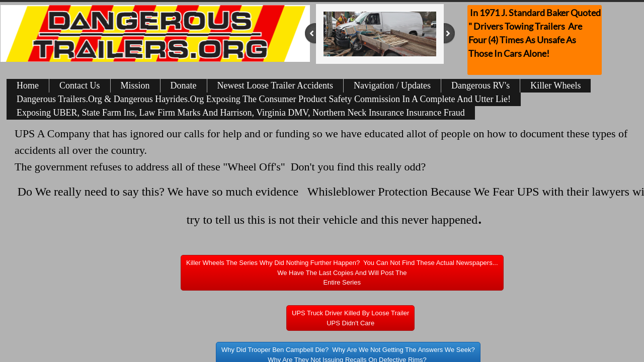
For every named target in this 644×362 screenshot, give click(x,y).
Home (28, 85)
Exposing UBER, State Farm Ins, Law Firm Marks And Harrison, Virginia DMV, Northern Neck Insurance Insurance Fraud (241, 113)
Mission (135, 85)
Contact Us (80, 85)
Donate (184, 85)
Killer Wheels (555, 85)
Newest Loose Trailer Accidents (275, 85)
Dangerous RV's (480, 85)
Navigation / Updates (392, 85)
